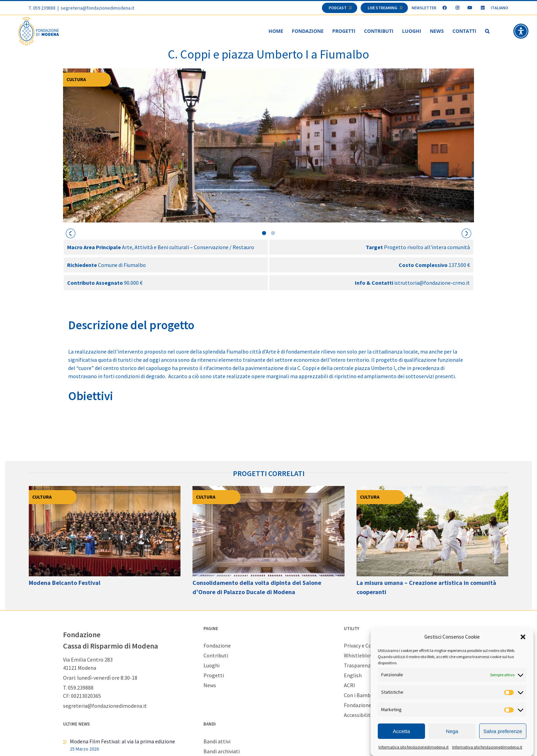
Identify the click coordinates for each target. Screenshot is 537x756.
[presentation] (71, 233)
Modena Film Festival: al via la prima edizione (122, 741)
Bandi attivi (217, 741)
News (210, 685)
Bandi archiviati (222, 751)
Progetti (214, 675)
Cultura (76, 79)
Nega (452, 731)
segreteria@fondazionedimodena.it (97, 8)
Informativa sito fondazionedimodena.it (414, 747)
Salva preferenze (503, 731)
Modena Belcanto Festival (65, 583)
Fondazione (217, 645)
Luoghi (211, 665)
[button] (523, 637)
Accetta (401, 731)
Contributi (216, 655)
